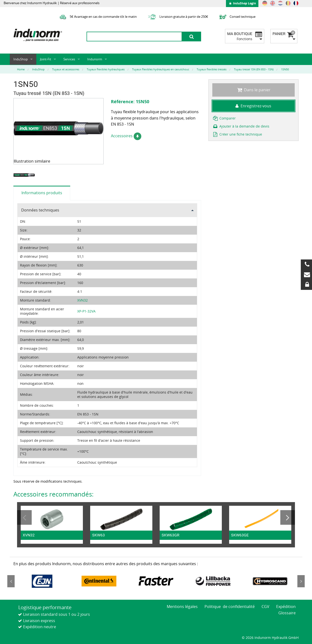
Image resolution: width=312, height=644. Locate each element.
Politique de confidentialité (230, 607)
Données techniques (40, 210)
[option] (25, 175)
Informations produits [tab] (42, 193)
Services (69, 59)
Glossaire (287, 613)
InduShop (21, 59)
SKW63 (98, 535)
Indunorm (95, 59)
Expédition (286, 607)
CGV (265, 607)
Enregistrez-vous (253, 106)
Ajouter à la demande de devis (241, 126)
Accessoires (126, 136)
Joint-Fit (46, 59)
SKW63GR (171, 535)
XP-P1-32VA (86, 311)
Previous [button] (24, 517)
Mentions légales (182, 607)
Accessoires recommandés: (54, 494)
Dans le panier (253, 90)
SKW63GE (240, 535)
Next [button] (288, 517)
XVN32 (83, 300)
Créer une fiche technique (237, 134)
